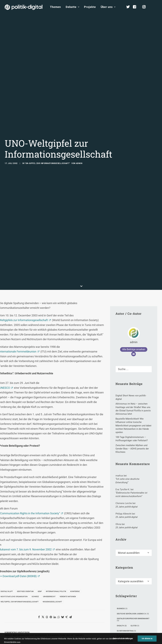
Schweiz (35, 545)
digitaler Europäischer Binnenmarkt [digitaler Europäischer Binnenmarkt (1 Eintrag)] (133, 568)
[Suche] (134, 318)
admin (79, 138)
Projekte (90, 7)
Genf (40, 540)
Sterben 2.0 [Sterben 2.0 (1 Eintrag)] (143, 631)
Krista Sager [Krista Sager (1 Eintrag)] (124, 606)
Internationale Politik (56, 540)
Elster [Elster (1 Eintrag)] (135, 575)
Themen (55, 7)
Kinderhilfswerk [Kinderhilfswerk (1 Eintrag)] (126, 600)
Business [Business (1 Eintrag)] (122, 557)
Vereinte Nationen (68, 545)
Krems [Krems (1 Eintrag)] (142, 600)
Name (9, 626)
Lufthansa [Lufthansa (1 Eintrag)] (141, 606)
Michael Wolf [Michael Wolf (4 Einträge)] (124, 616)
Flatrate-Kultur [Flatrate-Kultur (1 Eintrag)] (125, 585)
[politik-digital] (24, 7)
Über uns (108, 7)
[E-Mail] (134, 303)
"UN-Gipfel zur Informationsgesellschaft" (47, 138)
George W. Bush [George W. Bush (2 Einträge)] (125, 590)
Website (79, 626)
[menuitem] (55, 7)
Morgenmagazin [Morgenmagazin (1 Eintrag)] (125, 621)
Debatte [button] (72, 7)
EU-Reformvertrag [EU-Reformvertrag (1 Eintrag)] (126, 580)
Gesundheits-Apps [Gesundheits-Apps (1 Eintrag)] (126, 595)
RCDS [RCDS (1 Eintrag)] (143, 626)
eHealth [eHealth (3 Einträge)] (122, 575)
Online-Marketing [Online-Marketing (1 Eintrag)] (126, 626)
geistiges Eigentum (25, 540)
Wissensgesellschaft (52, 551)
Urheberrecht (49, 545)
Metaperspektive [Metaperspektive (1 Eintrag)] (126, 611)
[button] (157, 7)
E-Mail (44, 626)
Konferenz (75, 540)
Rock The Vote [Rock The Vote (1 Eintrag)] (125, 631)
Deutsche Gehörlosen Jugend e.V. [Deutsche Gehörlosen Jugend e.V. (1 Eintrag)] (133, 563)
